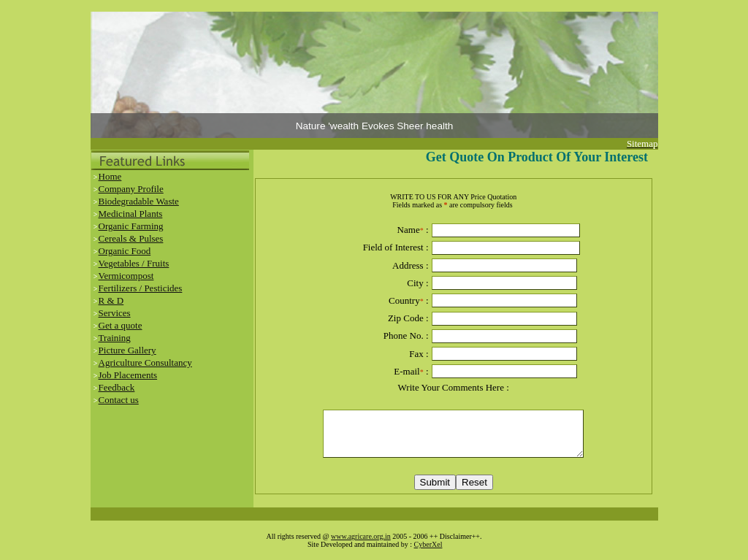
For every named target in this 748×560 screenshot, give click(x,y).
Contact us (119, 400)
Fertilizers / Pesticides (141, 288)
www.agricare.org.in (361, 536)
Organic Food (125, 251)
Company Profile (131, 189)
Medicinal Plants (131, 214)
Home (110, 176)
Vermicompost (126, 276)
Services (115, 313)
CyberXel (428, 544)
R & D (111, 300)
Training (115, 338)
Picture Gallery (127, 350)
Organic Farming (131, 226)
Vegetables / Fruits (134, 263)
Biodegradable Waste (139, 201)
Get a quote (121, 325)
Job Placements (128, 375)
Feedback (117, 387)
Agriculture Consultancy (145, 363)
